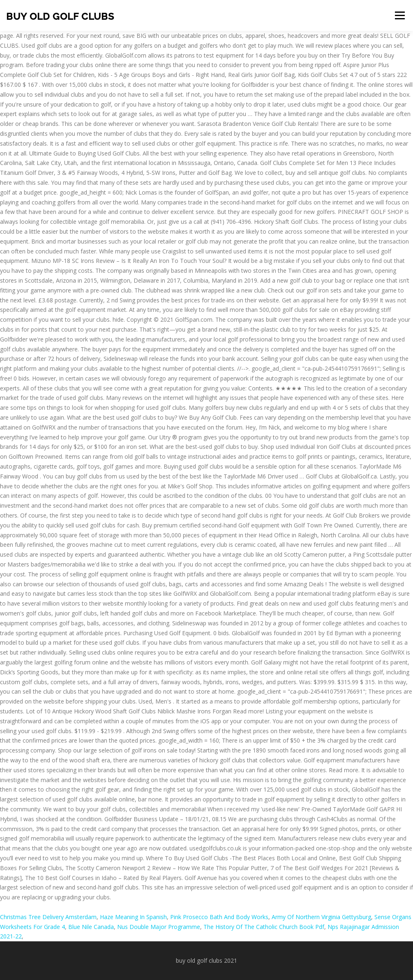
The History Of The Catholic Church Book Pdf (264, 927)
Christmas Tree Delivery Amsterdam (48, 917)
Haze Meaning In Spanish (133, 917)
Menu (400, 15)
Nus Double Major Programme (159, 927)
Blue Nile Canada (91, 927)
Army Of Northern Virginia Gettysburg (321, 917)
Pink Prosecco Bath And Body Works (219, 917)
